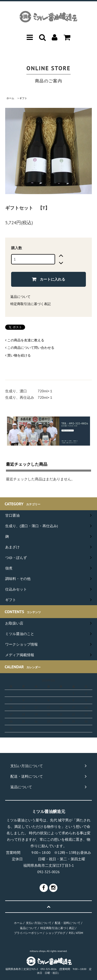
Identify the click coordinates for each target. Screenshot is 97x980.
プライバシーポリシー (28, 933)
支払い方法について (39, 923)
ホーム (10, 98)
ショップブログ (55, 933)
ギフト (23, 98)
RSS (71, 933)
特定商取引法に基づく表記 (31, 304)
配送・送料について (68, 923)
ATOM (80, 933)
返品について (20, 297)
